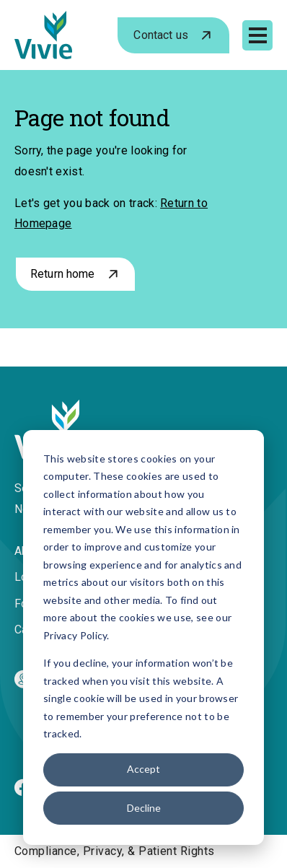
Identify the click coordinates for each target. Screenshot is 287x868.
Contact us (161, 35)
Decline (144, 808)
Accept (143, 769)
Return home (63, 274)
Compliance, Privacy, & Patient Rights (115, 851)
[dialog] (143, 637)
